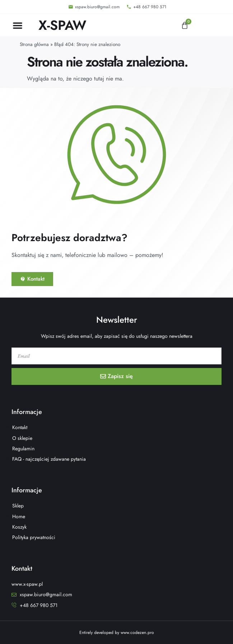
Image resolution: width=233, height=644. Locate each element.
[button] (18, 25)
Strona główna (34, 44)
